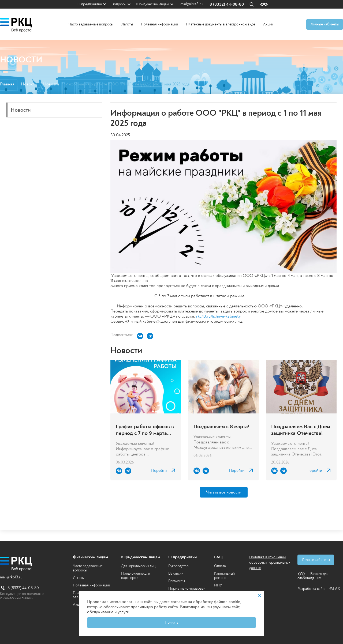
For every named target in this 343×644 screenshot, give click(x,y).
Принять (171, 622)
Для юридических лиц (138, 566)
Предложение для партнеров (136, 576)
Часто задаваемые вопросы (91, 24)
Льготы (127, 24)
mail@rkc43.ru (191, 4)
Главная (7, 84)
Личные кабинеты (325, 24)
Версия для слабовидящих (313, 576)
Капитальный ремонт (224, 576)
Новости (29, 84)
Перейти (159, 471)
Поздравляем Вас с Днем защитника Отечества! (301, 430)
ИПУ (218, 585)
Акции (268, 24)
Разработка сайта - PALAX (319, 589)
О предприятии (90, 4)
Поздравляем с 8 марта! (221, 426)
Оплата (220, 566)
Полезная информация (159, 24)
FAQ (218, 557)
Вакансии (176, 573)
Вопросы (119, 4)
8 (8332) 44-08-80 (227, 4)
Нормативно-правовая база (187, 591)
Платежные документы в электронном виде (221, 24)
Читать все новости (224, 492)
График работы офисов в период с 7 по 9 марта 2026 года (145, 430)
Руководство (178, 566)
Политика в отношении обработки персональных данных (270, 562)
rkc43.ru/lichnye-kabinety (218, 316)
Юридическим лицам (152, 4)
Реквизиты (177, 581)
